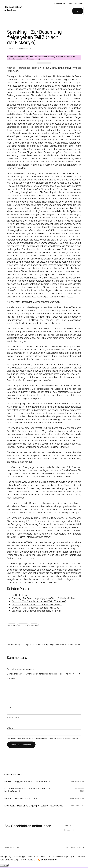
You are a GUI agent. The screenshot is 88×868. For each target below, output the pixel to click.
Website (10, 728)
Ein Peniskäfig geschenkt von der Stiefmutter (27, 781)
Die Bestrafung (14, 645)
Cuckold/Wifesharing (23, 48)
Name (10, 707)
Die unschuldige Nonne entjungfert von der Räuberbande (34, 806)
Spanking (52, 57)
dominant (33, 57)
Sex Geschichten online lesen (13, 9)
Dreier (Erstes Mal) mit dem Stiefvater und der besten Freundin (28, 790)
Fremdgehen (43, 57)
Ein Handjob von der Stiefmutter (21, 798)
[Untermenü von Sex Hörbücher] (83, 4)
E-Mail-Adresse (13, 718)
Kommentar (12, 678)
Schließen (4, 865)
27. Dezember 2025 (77, 781)
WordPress (80, 847)
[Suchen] (78, 11)
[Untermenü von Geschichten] (66, 4)
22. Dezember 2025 (77, 798)
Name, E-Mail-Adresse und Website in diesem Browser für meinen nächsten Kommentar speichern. (44, 738)
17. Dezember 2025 (77, 806)
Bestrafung (11, 48)
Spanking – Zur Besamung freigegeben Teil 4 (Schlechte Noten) (53, 645)
